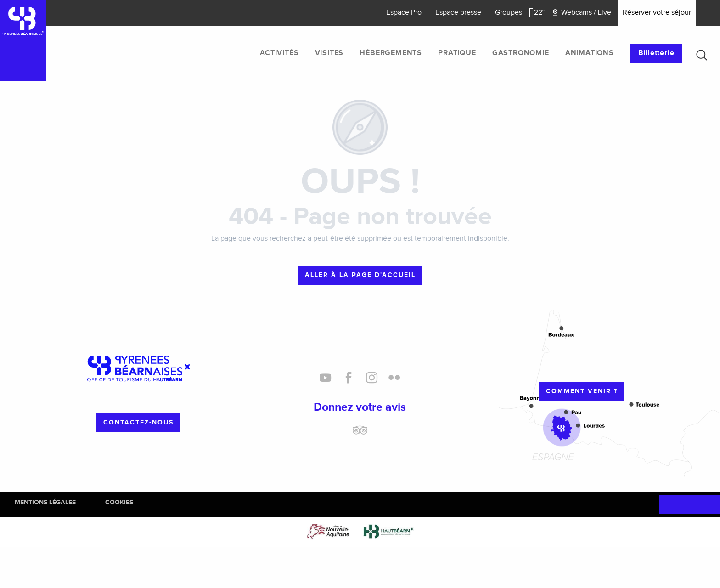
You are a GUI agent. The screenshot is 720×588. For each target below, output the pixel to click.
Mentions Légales (45, 502)
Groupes (509, 13)
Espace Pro (404, 13)
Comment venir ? (582, 391)
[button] (702, 55)
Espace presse (458, 13)
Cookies (119, 502)
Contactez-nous (138, 422)
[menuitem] (279, 53)
